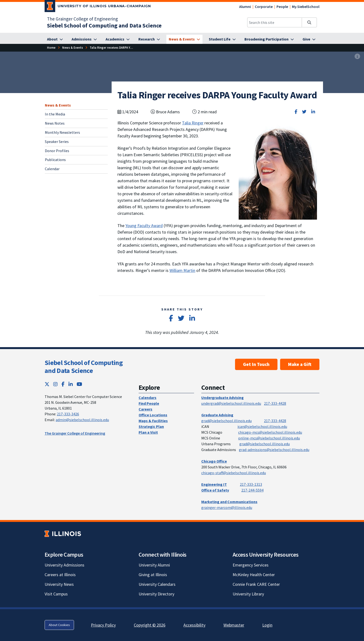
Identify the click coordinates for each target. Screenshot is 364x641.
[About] (55, 39)
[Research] (149, 39)
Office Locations (153, 415)
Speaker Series (57, 142)
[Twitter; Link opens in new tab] (47, 384)
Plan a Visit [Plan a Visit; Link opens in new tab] (148, 432)
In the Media (55, 114)
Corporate (264, 7)
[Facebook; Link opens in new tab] (63, 384)
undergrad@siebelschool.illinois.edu (231, 403)
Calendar (52, 169)
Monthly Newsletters (62, 132)
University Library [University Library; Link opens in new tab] (248, 594)
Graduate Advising (217, 415)
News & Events (58, 105)
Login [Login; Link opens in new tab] (267, 625)
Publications (55, 160)
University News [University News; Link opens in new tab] (59, 584)
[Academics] (118, 39)
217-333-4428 (275, 403)
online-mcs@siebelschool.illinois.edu (269, 438)
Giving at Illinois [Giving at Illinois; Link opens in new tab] (153, 575)
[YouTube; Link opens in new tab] (79, 384)
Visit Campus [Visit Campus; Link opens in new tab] (56, 594)
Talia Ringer (193, 123)
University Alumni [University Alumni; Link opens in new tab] (154, 565)
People (282, 7)
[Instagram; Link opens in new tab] (55, 384)
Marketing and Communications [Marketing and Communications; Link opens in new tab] (229, 502)
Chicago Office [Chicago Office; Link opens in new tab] (214, 461)
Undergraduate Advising (222, 398)
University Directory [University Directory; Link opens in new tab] (156, 594)
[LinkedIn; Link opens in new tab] (71, 384)
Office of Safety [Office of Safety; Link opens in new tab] (215, 490)
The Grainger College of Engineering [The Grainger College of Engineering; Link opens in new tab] (82, 19)
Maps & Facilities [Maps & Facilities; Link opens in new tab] (153, 421)
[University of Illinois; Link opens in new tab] (63, 534)
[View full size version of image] (357, 57)
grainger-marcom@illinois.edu (227, 507)
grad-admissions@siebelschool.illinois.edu (274, 450)
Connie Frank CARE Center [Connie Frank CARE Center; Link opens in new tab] (256, 584)
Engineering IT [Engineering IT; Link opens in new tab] (214, 484)
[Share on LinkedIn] (313, 112)
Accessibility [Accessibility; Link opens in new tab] (194, 625)
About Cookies (59, 625)
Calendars (148, 398)
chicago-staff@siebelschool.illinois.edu (234, 473)
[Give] (309, 39)
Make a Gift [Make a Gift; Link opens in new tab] (300, 364)
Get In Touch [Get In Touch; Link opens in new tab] (256, 364)
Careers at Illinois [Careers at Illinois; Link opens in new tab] (60, 575)
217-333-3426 (68, 414)
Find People (149, 403)
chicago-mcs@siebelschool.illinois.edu (270, 432)
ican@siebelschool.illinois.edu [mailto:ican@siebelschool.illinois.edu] (262, 426)
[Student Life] (222, 39)
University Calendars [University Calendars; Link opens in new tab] (157, 584)
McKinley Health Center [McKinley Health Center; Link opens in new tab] (254, 575)
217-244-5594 (252, 490)
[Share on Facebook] (296, 112)
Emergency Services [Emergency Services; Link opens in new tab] (251, 565)
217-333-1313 (251, 484)
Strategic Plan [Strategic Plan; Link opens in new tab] (151, 426)
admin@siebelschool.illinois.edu (82, 420)
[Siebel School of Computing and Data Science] (104, 25)
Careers (145, 409)
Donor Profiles (57, 151)
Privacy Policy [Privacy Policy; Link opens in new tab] (103, 625)
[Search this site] (275, 22)
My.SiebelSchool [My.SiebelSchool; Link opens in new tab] (306, 7)
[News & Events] (184, 39)
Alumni (245, 7)
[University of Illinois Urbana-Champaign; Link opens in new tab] (98, 7)
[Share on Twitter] (304, 112)
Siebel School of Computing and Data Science (84, 367)
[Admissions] (84, 39)
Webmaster (234, 625)
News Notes (55, 123)
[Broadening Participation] (269, 39)
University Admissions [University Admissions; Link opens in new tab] (64, 565)
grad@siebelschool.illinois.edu (226, 421)
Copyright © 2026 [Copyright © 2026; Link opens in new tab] (150, 625)
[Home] (51, 48)
